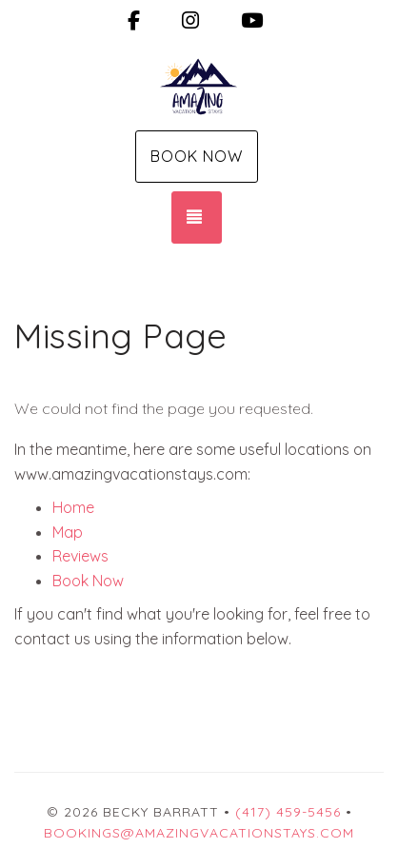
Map (68, 532)
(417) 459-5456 (288, 812)
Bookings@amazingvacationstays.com (199, 833)
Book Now (197, 156)
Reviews (80, 556)
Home (73, 507)
